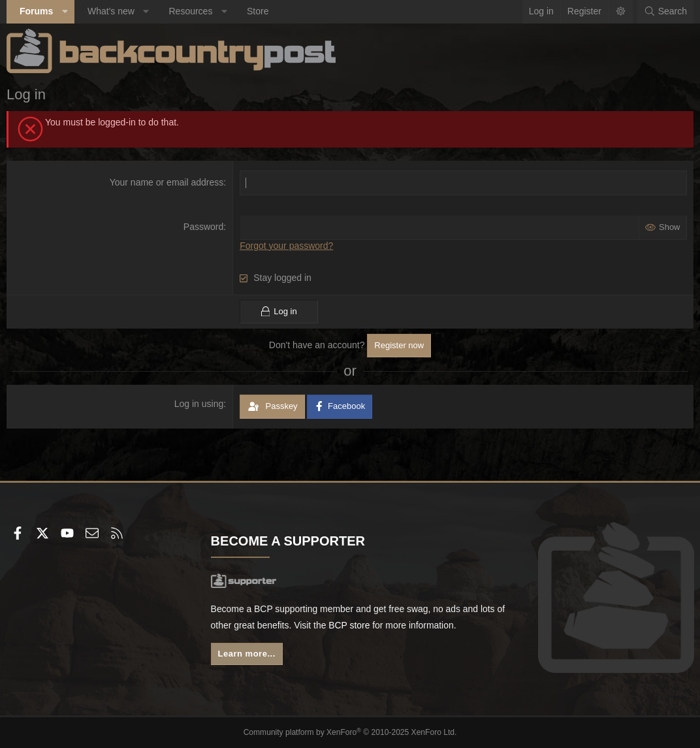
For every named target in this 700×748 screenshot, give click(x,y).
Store (258, 11)
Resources (190, 11)
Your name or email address (167, 182)
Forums (36, 11)
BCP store (360, 625)
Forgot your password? (286, 246)
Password (203, 227)
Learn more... (247, 654)
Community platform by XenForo (350, 732)
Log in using (199, 404)
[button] (65, 12)
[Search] (665, 12)
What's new (111, 11)
